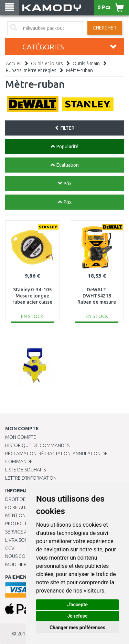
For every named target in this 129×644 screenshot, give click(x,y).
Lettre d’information (31, 478)
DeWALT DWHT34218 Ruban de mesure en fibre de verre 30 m (97, 302)
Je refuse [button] (77, 616)
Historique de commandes (37, 445)
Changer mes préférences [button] (77, 628)
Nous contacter (25, 556)
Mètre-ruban (79, 70)
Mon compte (21, 437)
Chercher (105, 28)
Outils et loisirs (47, 63)
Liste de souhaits (25, 470)
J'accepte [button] (77, 605)
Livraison (17, 540)
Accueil (14, 63)
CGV (10, 548)
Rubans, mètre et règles (31, 70)
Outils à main (86, 63)
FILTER (64, 128)
